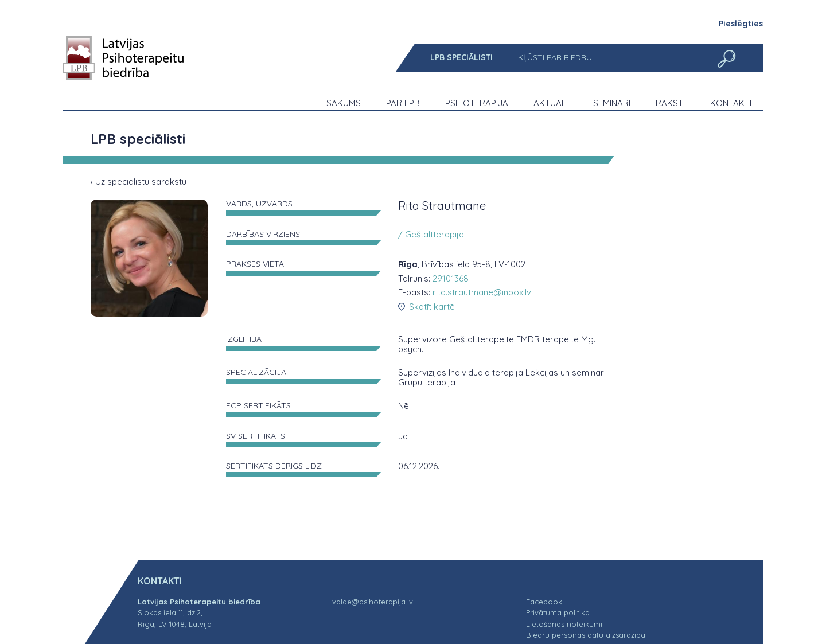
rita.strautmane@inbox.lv (482, 292)
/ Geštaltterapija (431, 234)
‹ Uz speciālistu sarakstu (139, 182)
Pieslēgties (741, 24)
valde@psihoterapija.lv (373, 602)
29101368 (451, 278)
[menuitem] (461, 58)
